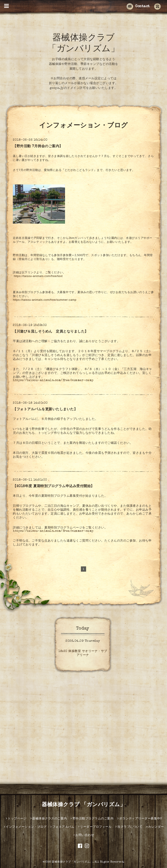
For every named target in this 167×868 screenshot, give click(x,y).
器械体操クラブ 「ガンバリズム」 (83, 805)
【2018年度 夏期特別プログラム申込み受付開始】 (54, 486)
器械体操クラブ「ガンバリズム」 (72, 862)
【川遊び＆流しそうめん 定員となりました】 (51, 332)
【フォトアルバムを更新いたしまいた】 (45, 410)
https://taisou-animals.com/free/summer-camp (45, 300)
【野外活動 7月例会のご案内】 (38, 147)
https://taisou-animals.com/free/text (38, 276)
